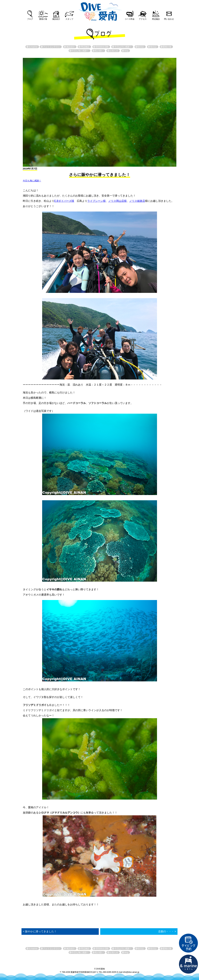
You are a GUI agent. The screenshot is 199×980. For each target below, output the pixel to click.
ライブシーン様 (96, 201)
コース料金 (130, 19)
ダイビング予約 (189, 943)
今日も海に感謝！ (32, 181)
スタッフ (69, 19)
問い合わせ (169, 19)
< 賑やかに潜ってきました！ (40, 931)
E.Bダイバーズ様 (64, 201)
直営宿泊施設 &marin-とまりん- (189, 964)
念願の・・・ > (167, 931)
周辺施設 (156, 19)
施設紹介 (56, 19)
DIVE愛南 (100, 11)
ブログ (30, 19)
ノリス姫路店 (137, 201)
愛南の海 (43, 19)
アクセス (143, 19)
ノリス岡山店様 (117, 201)
